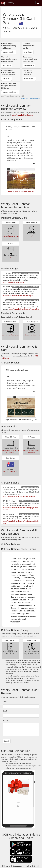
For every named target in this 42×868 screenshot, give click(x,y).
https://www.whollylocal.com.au (22, 115)
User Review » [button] (29, 79)
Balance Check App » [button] (10, 92)
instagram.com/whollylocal (32, 335)
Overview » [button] (28, 52)
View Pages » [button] (29, 65)
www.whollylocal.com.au (10, 236)
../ (32, 236)
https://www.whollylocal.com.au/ (14, 282)
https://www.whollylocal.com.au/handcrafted (24, 309)
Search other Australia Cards (30, 98)
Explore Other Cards (10, 471)
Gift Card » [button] (7, 79)
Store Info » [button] (7, 65)
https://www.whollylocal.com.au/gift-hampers (18, 296)
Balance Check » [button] (9, 52)
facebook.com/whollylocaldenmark (13, 335)
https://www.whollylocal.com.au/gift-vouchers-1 (19, 496)
